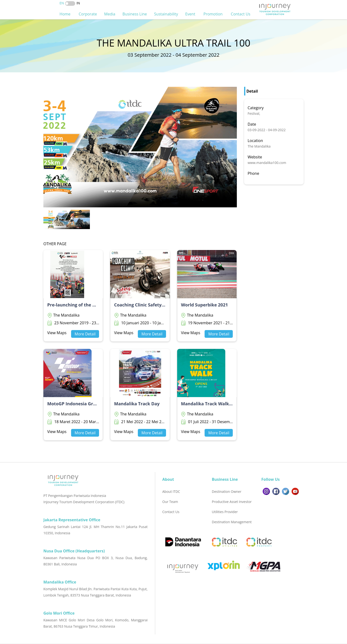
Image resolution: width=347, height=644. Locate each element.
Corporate (88, 14)
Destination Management (232, 522)
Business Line (135, 14)
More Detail (85, 334)
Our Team (170, 502)
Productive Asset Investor (232, 502)
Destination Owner (227, 491)
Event (191, 14)
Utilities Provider (225, 512)
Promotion (214, 14)
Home (65, 14)
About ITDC (171, 491)
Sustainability (166, 14)
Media (110, 14)
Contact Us (241, 14)
